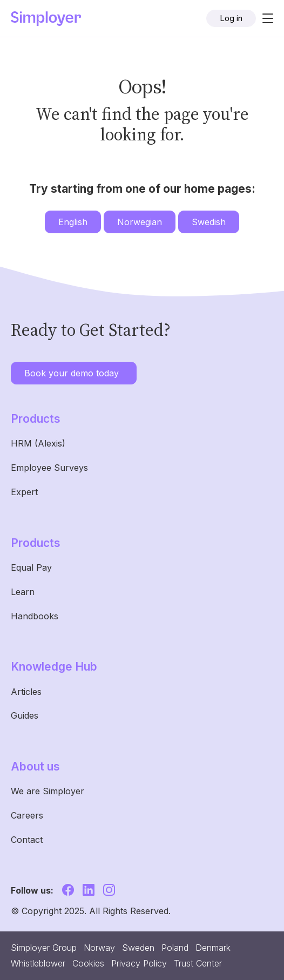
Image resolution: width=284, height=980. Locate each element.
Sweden (138, 948)
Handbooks (35, 616)
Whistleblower (38, 963)
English (73, 222)
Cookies (88, 963)
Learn (23, 592)
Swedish (209, 222)
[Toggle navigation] (265, 18)
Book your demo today (72, 373)
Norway (99, 948)
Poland (175, 948)
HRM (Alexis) (38, 443)
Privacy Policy (139, 963)
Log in (231, 18)
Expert (24, 492)
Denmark (213, 948)
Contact (27, 840)
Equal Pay (31, 567)
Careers (27, 815)
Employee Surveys (49, 468)
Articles (26, 692)
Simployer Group (44, 948)
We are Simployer (48, 791)
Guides (25, 715)
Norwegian (140, 222)
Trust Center (198, 963)
